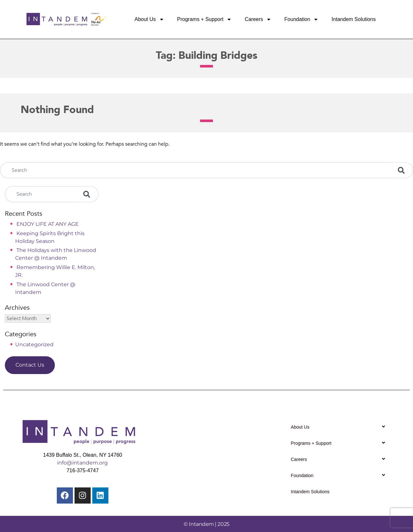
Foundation (301, 19)
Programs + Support (205, 19)
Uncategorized (34, 344)
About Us (149, 19)
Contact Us (30, 365)
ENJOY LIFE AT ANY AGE (48, 224)
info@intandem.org (82, 463)
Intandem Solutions (353, 19)
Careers (258, 19)
